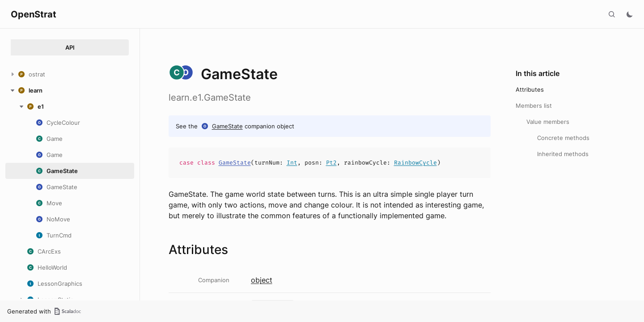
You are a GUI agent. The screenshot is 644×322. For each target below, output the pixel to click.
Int (292, 163)
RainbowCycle (415, 163)
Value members (548, 122)
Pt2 (331, 163)
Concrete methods (563, 138)
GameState (227, 126)
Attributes (530, 89)
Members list (534, 106)
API (70, 47)
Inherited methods (563, 154)
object (262, 280)
